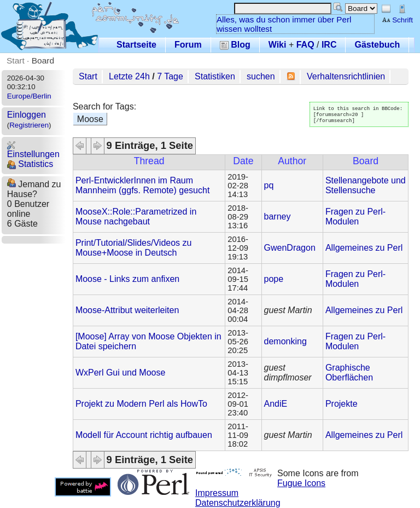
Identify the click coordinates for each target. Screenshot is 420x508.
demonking (285, 341)
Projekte (342, 404)
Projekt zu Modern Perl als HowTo (141, 404)
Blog (235, 45)
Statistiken (215, 76)
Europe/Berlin (29, 96)
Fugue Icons (301, 483)
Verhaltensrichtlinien (346, 76)
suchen (261, 76)
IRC (329, 45)
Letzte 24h (129, 76)
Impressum (217, 493)
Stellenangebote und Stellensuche (366, 185)
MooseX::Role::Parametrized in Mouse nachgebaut (136, 217)
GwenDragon (290, 248)
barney (278, 217)
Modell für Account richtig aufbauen (144, 435)
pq (269, 185)
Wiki (278, 45)
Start (16, 60)
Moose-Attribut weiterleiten (127, 310)
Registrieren (29, 125)
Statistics (30, 164)
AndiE (276, 404)
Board (43, 60)
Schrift (397, 20)
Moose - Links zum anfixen (127, 279)
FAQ (305, 45)
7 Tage (170, 76)
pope (274, 279)
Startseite (136, 45)
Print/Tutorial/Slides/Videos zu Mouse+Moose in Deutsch (134, 248)
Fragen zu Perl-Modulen (355, 217)
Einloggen (27, 115)
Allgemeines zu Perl (364, 248)
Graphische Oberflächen (349, 373)
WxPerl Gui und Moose (121, 373)
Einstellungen (33, 150)
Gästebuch (377, 45)
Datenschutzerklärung (238, 503)
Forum (188, 45)
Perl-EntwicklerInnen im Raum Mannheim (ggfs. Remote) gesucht (142, 185)
